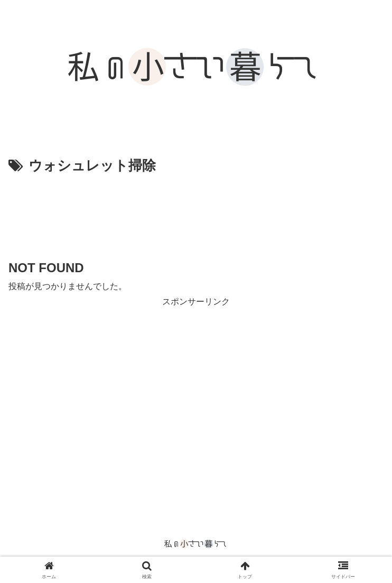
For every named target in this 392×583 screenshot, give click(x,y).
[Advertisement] (196, 210)
